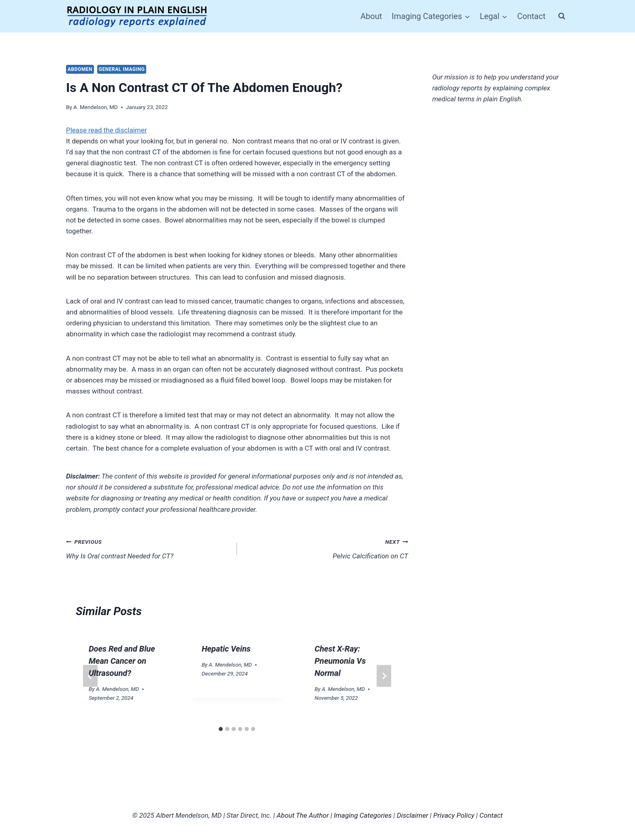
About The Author (303, 815)
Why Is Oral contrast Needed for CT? (148, 548)
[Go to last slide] (90, 676)
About (371, 16)
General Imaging (122, 69)
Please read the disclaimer (107, 130)
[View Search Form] (562, 16)
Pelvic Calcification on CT (326, 548)
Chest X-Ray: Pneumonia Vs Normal (340, 661)
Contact (531, 16)
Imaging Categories (363, 815)
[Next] (384, 676)
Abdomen (80, 69)
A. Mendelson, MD (96, 107)
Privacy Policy (454, 815)
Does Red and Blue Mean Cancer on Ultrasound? (122, 661)
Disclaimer (413, 815)
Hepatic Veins (226, 649)
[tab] (221, 729)
